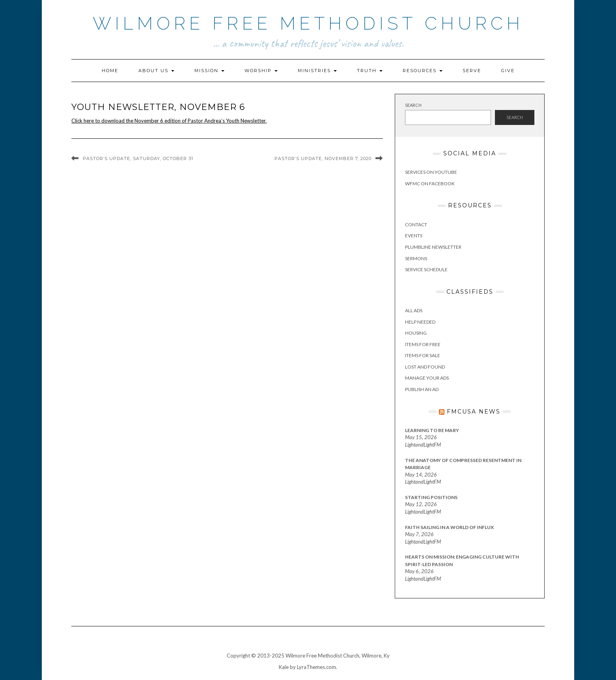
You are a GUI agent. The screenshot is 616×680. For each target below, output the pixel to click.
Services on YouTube (431, 172)
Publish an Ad (422, 389)
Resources (423, 71)
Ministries (317, 71)
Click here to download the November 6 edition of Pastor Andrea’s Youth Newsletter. (169, 121)
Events (414, 236)
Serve (472, 71)
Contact (416, 224)
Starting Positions (431, 497)
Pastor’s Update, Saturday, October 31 (138, 158)
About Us (156, 71)
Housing (416, 333)
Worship (261, 71)
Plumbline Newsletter (433, 247)
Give (508, 71)
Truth (370, 71)
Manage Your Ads (427, 378)
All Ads (414, 310)
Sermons (416, 258)
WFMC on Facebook (430, 184)
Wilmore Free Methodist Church (308, 23)
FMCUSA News (474, 412)
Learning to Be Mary (432, 430)
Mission (209, 71)
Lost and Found (425, 367)
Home (110, 71)
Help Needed (420, 322)
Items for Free (423, 344)
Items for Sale (423, 355)
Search (413, 105)
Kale (284, 667)
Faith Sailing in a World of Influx (449, 527)
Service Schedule (426, 269)
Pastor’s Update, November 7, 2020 (323, 158)
